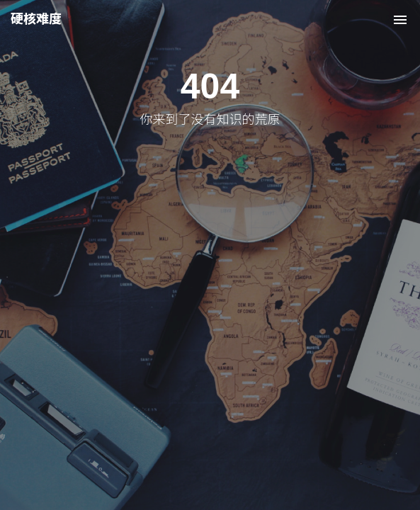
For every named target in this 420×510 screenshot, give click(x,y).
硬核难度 (36, 19)
